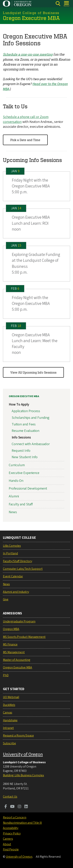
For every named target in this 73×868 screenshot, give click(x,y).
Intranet (8, 728)
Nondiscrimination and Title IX (22, 823)
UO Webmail (11, 697)
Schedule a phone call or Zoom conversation (26, 119)
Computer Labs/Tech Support (23, 569)
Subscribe (9, 743)
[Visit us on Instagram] (19, 807)
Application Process (26, 411)
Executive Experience (24, 473)
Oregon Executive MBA (24, 396)
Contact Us (10, 797)
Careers (8, 839)
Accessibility (11, 828)
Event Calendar (13, 576)
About (7, 844)
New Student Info (25, 457)
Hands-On (16, 481)
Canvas (7, 713)
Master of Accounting (17, 660)
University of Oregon (23, 754)
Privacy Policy (12, 833)
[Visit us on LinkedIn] (26, 807)
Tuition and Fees (24, 424)
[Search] (58, 4)
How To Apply (19, 404)
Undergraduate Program (19, 621)
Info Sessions (21, 437)
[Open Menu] (67, 4)
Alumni (14, 496)
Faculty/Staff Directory (18, 561)
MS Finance (10, 644)
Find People (11, 849)
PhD (6, 675)
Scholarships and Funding (31, 418)
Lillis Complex (12, 546)
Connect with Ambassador (31, 444)
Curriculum (17, 465)
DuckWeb (9, 705)
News (13, 512)
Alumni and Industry (16, 592)
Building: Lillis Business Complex (23, 775)
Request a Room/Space (18, 736)
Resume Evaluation (26, 431)
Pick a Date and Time (25, 140)
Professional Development (28, 489)
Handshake (10, 720)
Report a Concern (15, 817)
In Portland (10, 553)
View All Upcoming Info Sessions (33, 372)
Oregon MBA (11, 629)
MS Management (14, 652)
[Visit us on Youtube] (12, 807)
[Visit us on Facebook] (6, 807)
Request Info (21, 450)
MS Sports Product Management (24, 637)
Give (6, 599)
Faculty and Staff (21, 504)
